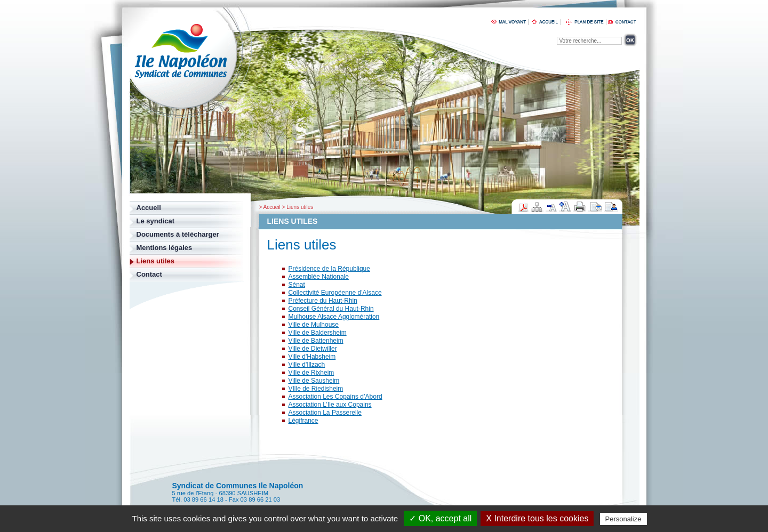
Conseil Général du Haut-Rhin (331, 309)
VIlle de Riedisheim (316, 389)
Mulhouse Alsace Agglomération (334, 317)
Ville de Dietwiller (313, 349)
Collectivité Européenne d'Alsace (335, 293)
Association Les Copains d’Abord (335, 397)
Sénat (297, 285)
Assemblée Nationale (319, 277)
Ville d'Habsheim (312, 357)
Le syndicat (156, 221)
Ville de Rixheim (311, 373)
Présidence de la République (329, 269)
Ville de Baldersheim (318, 333)
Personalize (623, 519)
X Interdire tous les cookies (537, 518)
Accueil (272, 207)
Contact (149, 274)
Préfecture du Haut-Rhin (323, 301)
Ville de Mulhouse (314, 325)
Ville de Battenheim (316, 341)
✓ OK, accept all (440, 518)
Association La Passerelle (325, 413)
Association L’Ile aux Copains (330, 405)
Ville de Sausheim (314, 381)
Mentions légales (165, 248)
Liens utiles (300, 207)
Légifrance (303, 421)
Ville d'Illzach (307, 365)
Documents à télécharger (178, 234)
